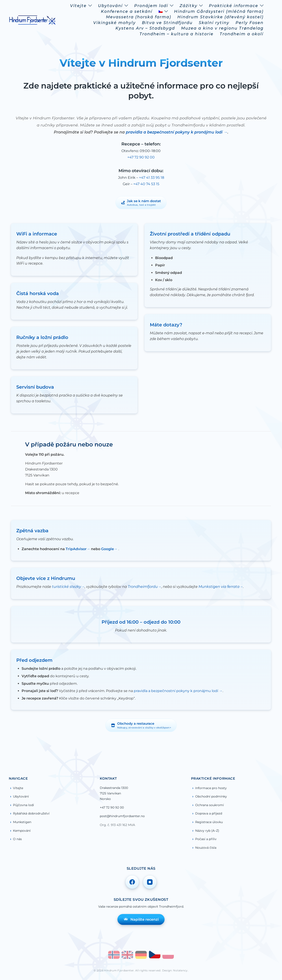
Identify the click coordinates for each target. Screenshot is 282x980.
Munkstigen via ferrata (219, 587)
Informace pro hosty (211, 788)
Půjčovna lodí (23, 805)
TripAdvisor (76, 549)
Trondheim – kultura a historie (176, 34)
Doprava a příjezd (209, 813)
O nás (17, 839)
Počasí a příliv (206, 839)
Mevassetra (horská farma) (139, 17)
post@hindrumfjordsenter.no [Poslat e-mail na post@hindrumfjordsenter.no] (122, 816)
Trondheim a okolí (242, 34)
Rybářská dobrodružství (31, 813)
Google (108, 549)
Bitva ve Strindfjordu (167, 23)
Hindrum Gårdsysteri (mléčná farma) (219, 11)
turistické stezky (67, 587)
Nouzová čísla (206, 848)
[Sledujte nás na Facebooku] (132, 882)
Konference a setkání (127, 11)
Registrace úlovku (209, 822)
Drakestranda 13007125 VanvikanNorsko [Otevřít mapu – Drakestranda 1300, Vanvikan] (114, 793)
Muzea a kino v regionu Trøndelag (222, 28)
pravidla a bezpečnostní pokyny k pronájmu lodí (175, 132)
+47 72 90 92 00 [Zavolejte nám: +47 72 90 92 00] (112, 807)
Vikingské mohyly (114, 23)
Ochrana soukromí (210, 805)
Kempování (22, 831)
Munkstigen (22, 822)
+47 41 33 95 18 (152, 178)
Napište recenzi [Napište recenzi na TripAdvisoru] (141, 919)
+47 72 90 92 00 (141, 157)
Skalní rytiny (214, 23)
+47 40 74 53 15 (146, 184)
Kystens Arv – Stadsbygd (145, 28)
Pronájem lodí (151, 6)
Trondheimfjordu (143, 587)
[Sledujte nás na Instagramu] (150, 882)
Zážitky (188, 6)
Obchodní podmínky (211, 796)
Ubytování (110, 6)
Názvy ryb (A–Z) (207, 831)
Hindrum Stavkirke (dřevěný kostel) (220, 17)
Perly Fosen (250, 23)
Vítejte (78, 6)
